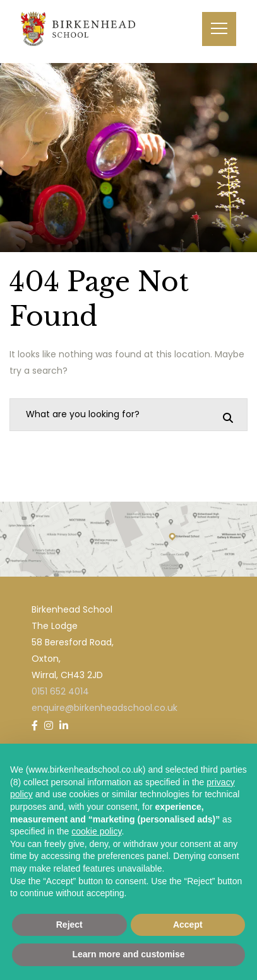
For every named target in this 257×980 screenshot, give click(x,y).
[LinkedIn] (64, 726)
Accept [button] (188, 925)
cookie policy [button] (96, 831)
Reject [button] (69, 925)
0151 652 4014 (60, 691)
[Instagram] (49, 726)
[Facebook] (35, 726)
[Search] (228, 418)
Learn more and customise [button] (128, 954)
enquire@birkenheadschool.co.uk (105, 708)
